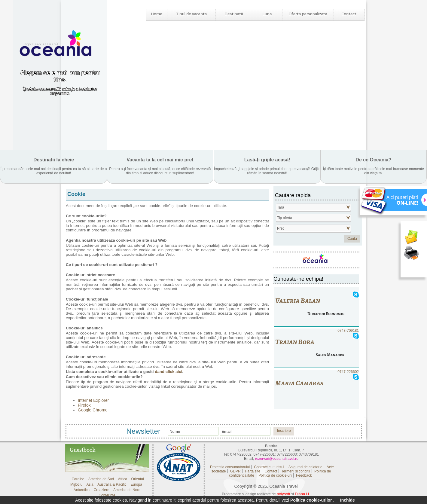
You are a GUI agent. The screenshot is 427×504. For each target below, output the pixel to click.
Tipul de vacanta (191, 14)
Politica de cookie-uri (275, 475)
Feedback (304, 475)
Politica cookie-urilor (312, 500)
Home (157, 14)
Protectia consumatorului (230, 467)
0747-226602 (316, 389)
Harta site (253, 471)
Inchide (348, 500)
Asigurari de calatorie (305, 467)
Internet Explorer (93, 400)
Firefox (84, 405)
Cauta (352, 239)
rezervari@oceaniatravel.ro (277, 459)
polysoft (284, 494)
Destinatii (234, 14)
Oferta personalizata (308, 14)
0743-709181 (316, 348)
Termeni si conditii (296, 471)
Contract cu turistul (269, 467)
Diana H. (302, 494)
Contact (349, 14)
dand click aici (168, 372)
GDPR (235, 471)
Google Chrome (93, 410)
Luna (267, 14)
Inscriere (284, 431)
